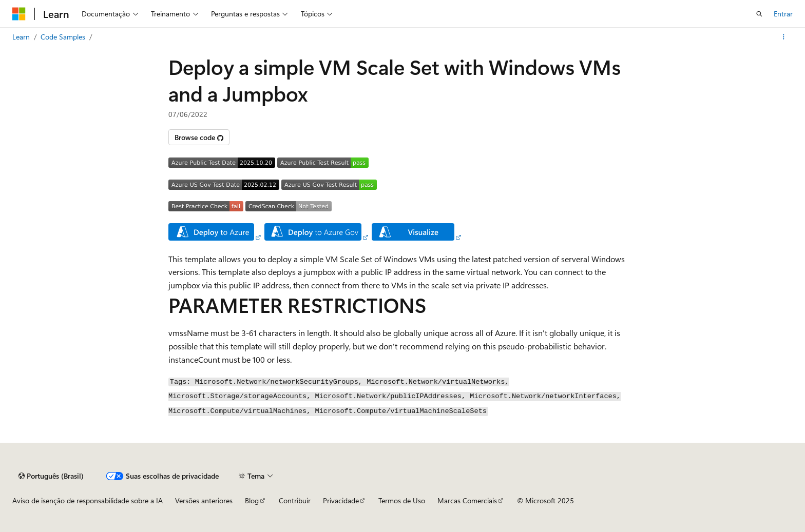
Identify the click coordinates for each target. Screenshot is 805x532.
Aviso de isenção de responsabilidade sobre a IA (88, 500)
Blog (252, 500)
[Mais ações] (784, 37)
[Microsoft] (19, 14)
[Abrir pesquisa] (759, 14)
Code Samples (63, 37)
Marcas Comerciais (467, 500)
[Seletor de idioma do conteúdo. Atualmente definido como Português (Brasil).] (51, 476)
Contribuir (295, 500)
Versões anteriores (204, 500)
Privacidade (341, 500)
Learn (21, 37)
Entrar (783, 14)
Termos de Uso (402, 500)
